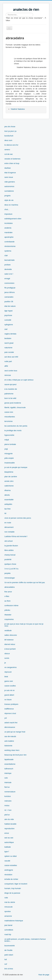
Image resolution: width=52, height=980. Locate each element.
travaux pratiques (11, 704)
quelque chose (10, 564)
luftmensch (9, 769)
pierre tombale (10, 444)
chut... (7, 209)
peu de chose (10, 127)
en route (8, 523)
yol (6, 718)
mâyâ (7, 440)
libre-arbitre (9, 550)
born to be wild (10, 398)
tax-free (7, 509)
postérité (8, 559)
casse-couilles (10, 686)
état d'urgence (10, 173)
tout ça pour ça (10, 131)
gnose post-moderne (13, 403)
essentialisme (10, 764)
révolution (8, 875)
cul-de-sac (9, 154)
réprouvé (8, 672)
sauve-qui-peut (10, 384)
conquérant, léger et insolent (16, 884)
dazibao (8, 168)
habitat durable (10, 824)
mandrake (8, 232)
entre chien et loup (12, 163)
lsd (6, 959)
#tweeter (8, 615)
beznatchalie (9, 260)
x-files (7, 596)
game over (9, 681)
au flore (7, 601)
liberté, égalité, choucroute (15, 407)
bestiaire (8, 338)
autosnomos (9, 186)
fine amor (8, 592)
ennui (7, 833)
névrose (8, 375)
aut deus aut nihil (11, 357)
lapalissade (9, 759)
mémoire (8, 801)
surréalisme (9, 191)
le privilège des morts (13, 430)
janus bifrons (10, 292)
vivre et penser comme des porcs (18, 518)
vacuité (7, 861)
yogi (6, 449)
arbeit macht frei (11, 723)
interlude (8, 782)
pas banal (8, 925)
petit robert (9, 955)
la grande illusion (11, 546)
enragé (7, 278)
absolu (7, 495)
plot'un (7, 815)
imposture (8, 214)
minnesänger (10, 578)
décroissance (10, 727)
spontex (8, 911)
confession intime (11, 605)
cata (6, 898)
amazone (8, 916)
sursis (7, 658)
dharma (7, 490)
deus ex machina (11, 205)
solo (6, 778)
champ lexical (10, 555)
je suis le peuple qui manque (16, 467)
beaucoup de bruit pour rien (15, 755)
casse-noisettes (11, 865)
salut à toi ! (9, 274)
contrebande (9, 242)
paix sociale (9, 352)
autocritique (9, 842)
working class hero (12, 750)
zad (6, 329)
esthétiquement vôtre (13, 219)
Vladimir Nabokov (18, 109)
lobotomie (8, 746)
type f (7, 852)
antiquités (8, 504)
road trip (8, 934)
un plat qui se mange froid (15, 732)
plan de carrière (11, 477)
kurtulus (8, 796)
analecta (8, 228)
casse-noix (9, 412)
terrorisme (9, 421)
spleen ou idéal (10, 856)
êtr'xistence (9, 640)
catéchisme (9, 486)
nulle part (8, 361)
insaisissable (10, 463)
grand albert (9, 695)
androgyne (9, 870)
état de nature (10, 306)
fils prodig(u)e (10, 288)
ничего (7, 150)
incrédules (9, 223)
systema (8, 251)
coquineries (9, 619)
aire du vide (9, 819)
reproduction (9, 829)
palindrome (9, 394)
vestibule (8, 630)
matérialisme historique (14, 921)
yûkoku (7, 610)
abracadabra (9, 587)
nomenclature (10, 792)
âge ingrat (8, 311)
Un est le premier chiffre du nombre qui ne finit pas (25, 582)
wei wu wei (9, 838)
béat (6, 677)
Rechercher (6, 13)
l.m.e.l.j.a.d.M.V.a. (12, 569)
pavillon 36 (9, 302)
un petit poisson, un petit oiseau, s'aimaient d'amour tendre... (25, 940)
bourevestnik (10, 946)
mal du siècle (10, 902)
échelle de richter (11, 879)
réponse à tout (10, 713)
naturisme (8, 348)
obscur (7, 653)
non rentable (9, 532)
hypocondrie (9, 435)
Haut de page (44, 975)
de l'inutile (8, 950)
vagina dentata (10, 334)
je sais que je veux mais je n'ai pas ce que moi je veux (24, 625)
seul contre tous (11, 371)
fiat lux (7, 787)
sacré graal (9, 343)
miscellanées (10, 417)
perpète (7, 573)
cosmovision (9, 283)
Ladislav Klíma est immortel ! (16, 536)
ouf (6, 964)
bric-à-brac (9, 969)
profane (7, 265)
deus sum (8, 140)
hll (5, 513)
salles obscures (11, 635)
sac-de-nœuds (10, 736)
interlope (8, 773)
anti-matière (9, 741)
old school (9, 541)
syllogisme (9, 325)
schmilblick (9, 930)
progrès (7, 196)
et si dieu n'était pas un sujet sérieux (19, 380)
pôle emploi (9, 458)
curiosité (8, 320)
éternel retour (10, 644)
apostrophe (9, 237)
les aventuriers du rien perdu (16, 426)
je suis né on (9, 690)
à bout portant (10, 649)
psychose (8, 315)
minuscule (9, 907)
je (5, 663)
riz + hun (8, 810)
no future (8, 700)
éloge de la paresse (12, 893)
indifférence (9, 709)
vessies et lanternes (12, 159)
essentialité (9, 500)
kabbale (8, 847)
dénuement (9, 527)
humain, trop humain (13, 888)
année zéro (9, 481)
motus (7, 805)
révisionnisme (10, 246)
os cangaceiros (10, 667)
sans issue (9, 177)
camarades (9, 297)
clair (6, 255)
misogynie (9, 454)
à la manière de (11, 389)
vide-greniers (10, 182)
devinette (8, 269)
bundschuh (9, 136)
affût (6, 366)
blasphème (9, 472)
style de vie (9, 200)
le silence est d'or (11, 145)
